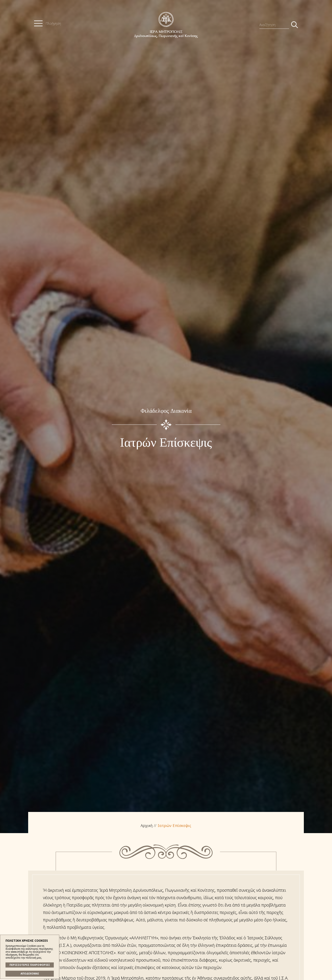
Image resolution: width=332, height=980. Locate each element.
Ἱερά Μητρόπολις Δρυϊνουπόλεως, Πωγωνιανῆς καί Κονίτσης (166, 25)
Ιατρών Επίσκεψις (174, 825)
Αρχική (147, 825)
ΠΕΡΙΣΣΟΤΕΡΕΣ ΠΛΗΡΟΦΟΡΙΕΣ (30, 965)
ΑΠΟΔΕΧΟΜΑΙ (30, 974)
